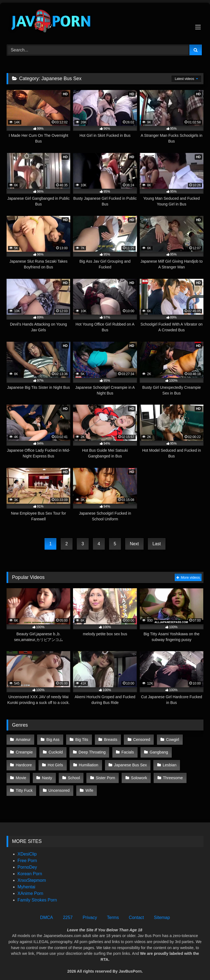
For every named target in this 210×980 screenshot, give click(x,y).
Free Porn (27, 855)
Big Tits (80, 739)
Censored (139, 739)
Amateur (23, 739)
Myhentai (26, 881)
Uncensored (186, 774)
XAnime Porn (30, 888)
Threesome (119, 774)
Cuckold (55, 751)
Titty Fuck (152, 774)
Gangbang (156, 751)
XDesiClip (27, 848)
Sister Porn (52, 774)
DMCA (47, 912)
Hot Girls (23, 762)
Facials (126, 751)
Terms (113, 912)
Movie (162, 762)
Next (134, 544)
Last (157, 544)
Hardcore (188, 751)
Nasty (188, 762)
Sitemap (162, 912)
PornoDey (27, 861)
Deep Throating (91, 751)
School (22, 774)
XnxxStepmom (32, 875)
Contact (136, 912)
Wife (20, 785)
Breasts (108, 739)
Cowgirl (169, 739)
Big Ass (52, 739)
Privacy (90, 912)
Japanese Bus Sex (97, 762)
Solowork (85, 774)
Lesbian (135, 762)
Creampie (24, 751)
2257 (68, 912)
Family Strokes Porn (37, 894)
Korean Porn (30, 868)
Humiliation (56, 762)
